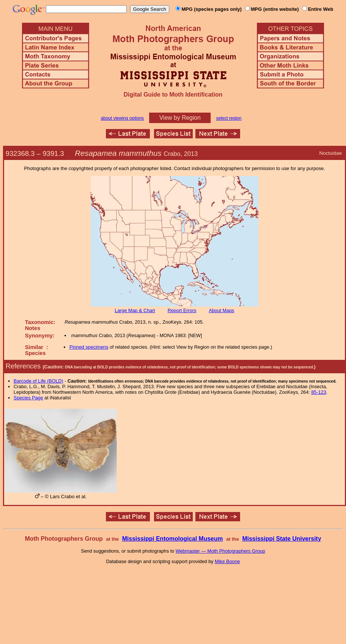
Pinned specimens (89, 347)
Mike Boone (227, 561)
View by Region (180, 118)
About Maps (221, 310)
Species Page (29, 398)
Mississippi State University (282, 539)
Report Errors (182, 310)
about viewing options (122, 118)
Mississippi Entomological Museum (172, 539)
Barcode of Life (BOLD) (39, 381)
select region (229, 118)
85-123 (319, 392)
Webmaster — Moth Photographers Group (220, 551)
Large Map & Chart (135, 310)
